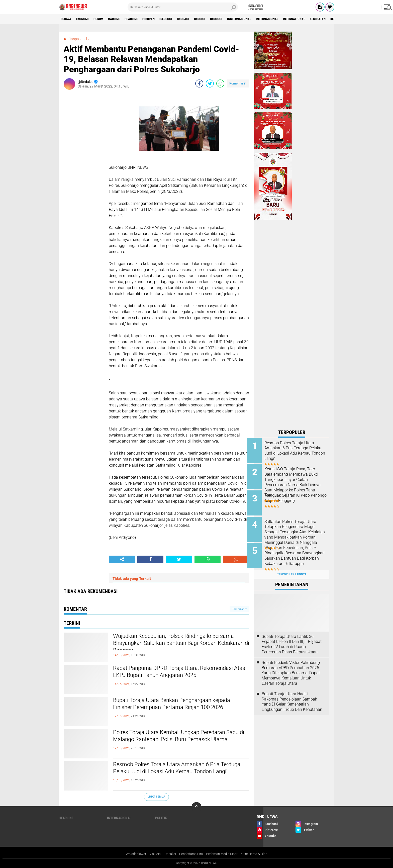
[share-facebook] (199, 83)
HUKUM (104, 19)
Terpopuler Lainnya (292, 569)
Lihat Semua (156, 797)
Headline (141, 19)
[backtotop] (197, 807)
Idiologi (235, 19)
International (322, 19)
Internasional (292, 19)
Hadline (121, 19)
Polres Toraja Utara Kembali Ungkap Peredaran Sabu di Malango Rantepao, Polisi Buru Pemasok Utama (179, 741)
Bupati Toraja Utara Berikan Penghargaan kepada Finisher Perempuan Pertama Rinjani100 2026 (181, 709)
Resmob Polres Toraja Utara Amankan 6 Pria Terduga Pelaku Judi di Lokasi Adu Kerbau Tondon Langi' (176, 773)
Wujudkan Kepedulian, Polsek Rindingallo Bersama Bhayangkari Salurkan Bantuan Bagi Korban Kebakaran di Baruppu (177, 645)
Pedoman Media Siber (224, 854)
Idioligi (217, 19)
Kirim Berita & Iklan (259, 854)
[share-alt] (122, 559)
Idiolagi (199, 19)
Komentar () (238, 83)
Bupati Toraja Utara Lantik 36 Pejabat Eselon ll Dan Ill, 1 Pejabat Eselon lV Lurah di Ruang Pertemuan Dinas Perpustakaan (292, 638)
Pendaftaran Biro (190, 854)
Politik (161, 818)
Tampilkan (239, 609)
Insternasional (261, 19)
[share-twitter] (210, 83)
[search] (183, 7)
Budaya (67, 19)
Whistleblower (131, 854)
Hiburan (161, 19)
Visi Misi (152, 854)
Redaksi (167, 854)
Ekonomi (85, 19)
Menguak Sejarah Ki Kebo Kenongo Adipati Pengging (295, 496)
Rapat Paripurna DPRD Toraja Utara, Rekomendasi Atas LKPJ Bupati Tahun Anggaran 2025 (181, 677)
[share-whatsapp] (220, 83)
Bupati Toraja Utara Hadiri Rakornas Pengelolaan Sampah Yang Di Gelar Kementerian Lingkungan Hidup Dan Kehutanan (292, 696)
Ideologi (180, 19)
